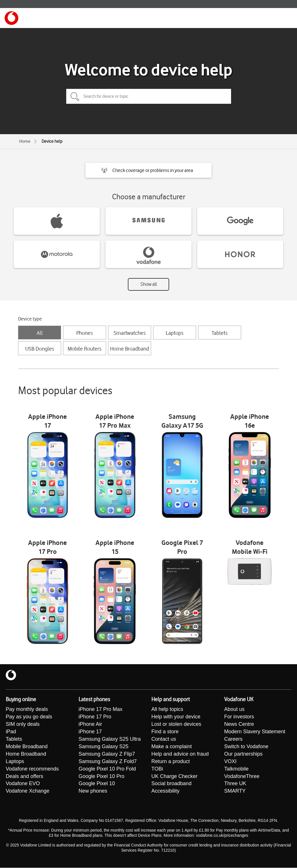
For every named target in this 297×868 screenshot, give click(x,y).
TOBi (157, 769)
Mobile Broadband (27, 747)
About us (234, 709)
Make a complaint (172, 747)
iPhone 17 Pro (95, 717)
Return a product (171, 762)
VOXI (230, 762)
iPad (11, 732)
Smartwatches (130, 333)
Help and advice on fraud (180, 754)
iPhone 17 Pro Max (100, 709)
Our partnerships (243, 754)
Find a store (165, 732)
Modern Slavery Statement (255, 732)
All (40, 333)
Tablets (220, 333)
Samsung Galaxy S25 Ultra (110, 739)
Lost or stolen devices (176, 724)
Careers (233, 739)
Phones (85, 333)
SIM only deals (23, 724)
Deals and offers (25, 777)
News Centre (239, 724)
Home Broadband (130, 349)
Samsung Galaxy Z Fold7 (108, 762)
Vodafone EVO (23, 784)
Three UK (235, 784)
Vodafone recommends (32, 769)
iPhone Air (90, 724)
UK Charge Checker (174, 777)
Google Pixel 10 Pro (101, 777)
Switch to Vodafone (246, 747)
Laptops (175, 333)
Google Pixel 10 (97, 784)
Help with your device (176, 717)
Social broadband (171, 784)
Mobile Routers (85, 349)
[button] (148, 170)
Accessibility (165, 791)
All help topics (167, 709)
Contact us (164, 739)
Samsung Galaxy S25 (103, 747)
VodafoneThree (242, 777)
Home (25, 141)
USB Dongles (40, 349)
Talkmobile (236, 769)
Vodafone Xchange (28, 791)
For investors (239, 717)
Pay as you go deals (29, 717)
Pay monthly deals (27, 709)
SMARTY (235, 791)
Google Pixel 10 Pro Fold (107, 769)
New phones (93, 791)
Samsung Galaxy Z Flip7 (107, 754)
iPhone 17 (90, 732)
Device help (52, 141)
